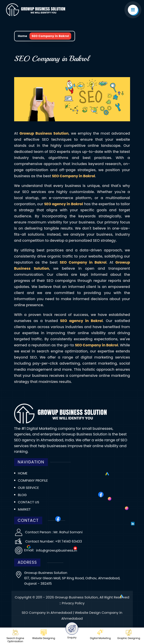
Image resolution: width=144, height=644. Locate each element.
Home (23, 36)
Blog (22, 495)
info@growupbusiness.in (56, 550)
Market (24, 509)
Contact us (29, 502)
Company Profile (33, 480)
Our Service (29, 488)
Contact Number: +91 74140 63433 (54, 541)
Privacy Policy (73, 603)
